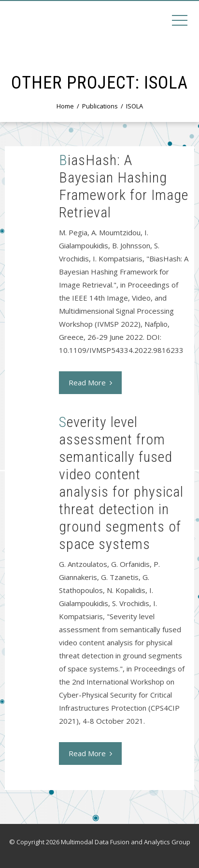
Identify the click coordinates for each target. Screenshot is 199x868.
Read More (90, 382)
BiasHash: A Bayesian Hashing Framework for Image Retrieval (124, 186)
